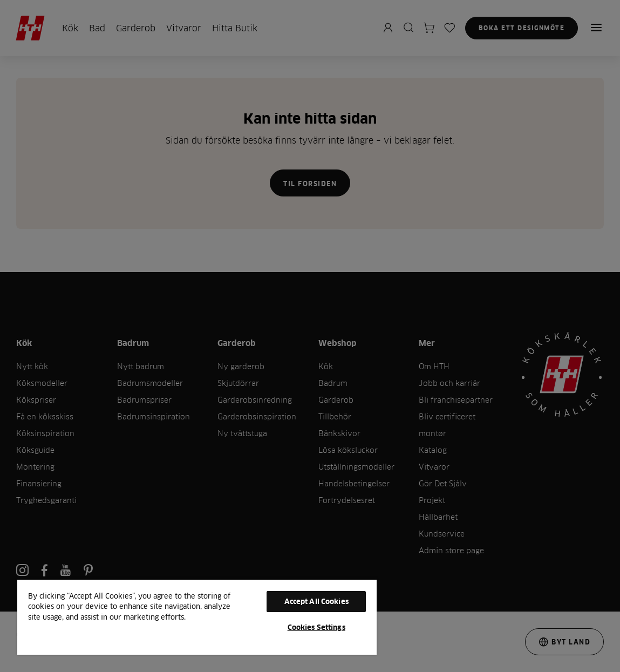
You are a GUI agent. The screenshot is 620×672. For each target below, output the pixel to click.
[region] (197, 617)
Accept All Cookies (316, 601)
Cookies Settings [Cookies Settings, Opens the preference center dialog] (316, 627)
